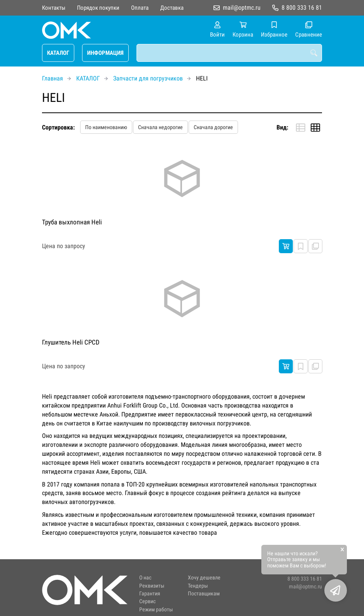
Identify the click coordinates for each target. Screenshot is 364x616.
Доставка (172, 8)
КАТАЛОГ (58, 53)
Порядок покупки (98, 8)
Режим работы (156, 610)
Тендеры (198, 586)
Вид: (282, 127)
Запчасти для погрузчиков (148, 78)
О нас (145, 578)
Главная (52, 78)
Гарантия (150, 594)
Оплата (140, 8)
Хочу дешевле (204, 578)
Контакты (54, 8)
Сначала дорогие (213, 127)
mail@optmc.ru (242, 8)
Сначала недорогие (160, 127)
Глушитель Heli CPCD (71, 342)
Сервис (147, 601)
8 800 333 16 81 (302, 8)
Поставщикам (204, 594)
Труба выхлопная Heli (72, 222)
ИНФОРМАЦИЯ (105, 53)
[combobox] (229, 53)
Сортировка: (58, 127)
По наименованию (106, 127)
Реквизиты (152, 586)
